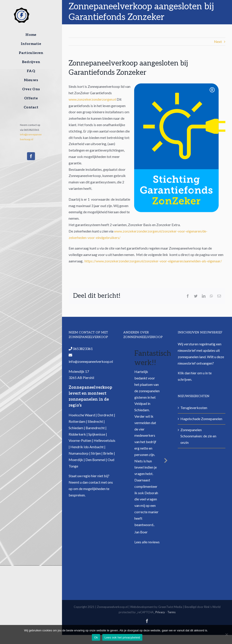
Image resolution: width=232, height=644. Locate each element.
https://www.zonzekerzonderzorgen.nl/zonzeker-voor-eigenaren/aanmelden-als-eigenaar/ (153, 261)
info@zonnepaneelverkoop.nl (91, 361)
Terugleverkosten (194, 408)
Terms (171, 612)
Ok (96, 637)
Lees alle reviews (147, 542)
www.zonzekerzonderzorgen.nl (92, 99)
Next (218, 41)
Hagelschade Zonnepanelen (201, 419)
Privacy (160, 612)
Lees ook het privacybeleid (122, 637)
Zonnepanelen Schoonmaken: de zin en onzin (198, 436)
